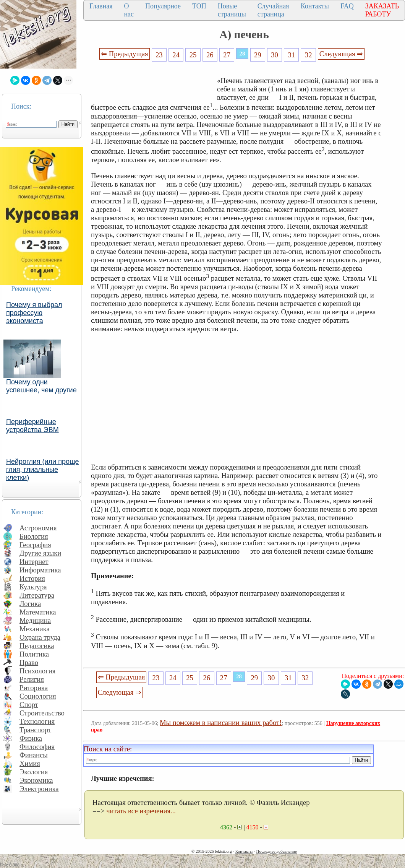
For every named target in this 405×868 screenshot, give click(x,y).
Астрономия (38, 528)
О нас (129, 10)
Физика (31, 738)
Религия (32, 679)
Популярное (163, 6)
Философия (37, 747)
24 (176, 55)
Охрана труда (40, 637)
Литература (37, 595)
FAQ (347, 6)
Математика (38, 612)
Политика (34, 654)
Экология (34, 772)
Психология (37, 671)
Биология (34, 536)
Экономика (36, 780)
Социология (38, 696)
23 (159, 55)
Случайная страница (273, 10)
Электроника (39, 789)
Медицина (35, 620)
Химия (30, 763)
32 (309, 55)
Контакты (315, 6)
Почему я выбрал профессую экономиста (34, 313)
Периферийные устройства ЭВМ (32, 426)
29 (258, 55)
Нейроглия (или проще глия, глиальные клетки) (43, 470)
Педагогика (37, 646)
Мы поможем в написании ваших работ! (221, 723)
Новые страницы (232, 10)
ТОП (199, 6)
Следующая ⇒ (341, 54)
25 (193, 55)
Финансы (34, 755)
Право (29, 662)
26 (210, 55)
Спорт (29, 705)
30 (275, 55)
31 (292, 55)
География (35, 545)
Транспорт (35, 730)
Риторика (34, 688)
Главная (101, 6)
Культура (33, 587)
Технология (37, 721)
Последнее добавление (276, 851)
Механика (35, 629)
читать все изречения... (141, 811)
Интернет (34, 562)
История (32, 578)
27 (227, 55)
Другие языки (40, 553)
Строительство (42, 713)
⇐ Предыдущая (125, 54)
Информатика (40, 570)
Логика (30, 604)
